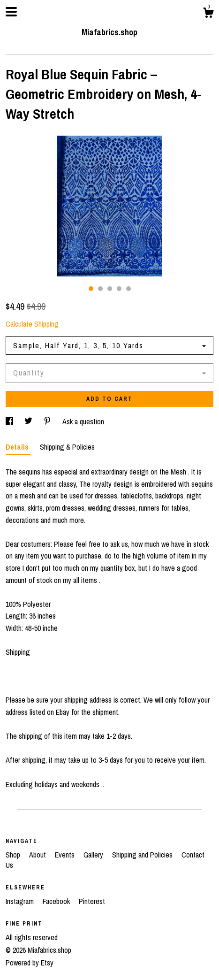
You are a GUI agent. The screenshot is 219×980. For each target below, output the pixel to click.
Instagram (21, 901)
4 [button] (119, 289)
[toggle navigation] (11, 12)
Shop (14, 855)
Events (66, 855)
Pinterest (92, 901)
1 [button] (91, 289)
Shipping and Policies (143, 855)
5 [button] (128, 289)
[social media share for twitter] (29, 421)
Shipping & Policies (67, 447)
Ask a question (83, 421)
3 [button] (110, 289)
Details (18, 447)
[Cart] (208, 14)
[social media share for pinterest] (48, 421)
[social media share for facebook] (10, 421)
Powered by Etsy (30, 963)
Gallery (94, 855)
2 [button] (100, 289)
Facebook (57, 901)
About (38, 855)
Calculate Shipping (32, 324)
